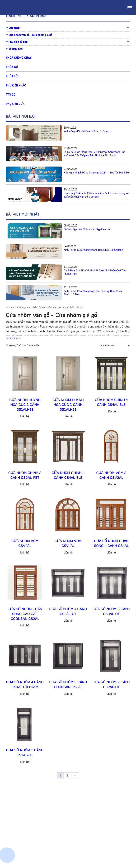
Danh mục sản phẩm (26, 307)
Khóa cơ (12, 67)
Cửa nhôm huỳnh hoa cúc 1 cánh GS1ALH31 (25, 405)
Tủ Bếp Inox (16, 49)
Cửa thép (14, 28)
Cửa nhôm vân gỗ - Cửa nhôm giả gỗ (30, 35)
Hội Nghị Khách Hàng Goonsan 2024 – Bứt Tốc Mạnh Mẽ (97, 173)
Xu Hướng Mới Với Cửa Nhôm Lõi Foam (86, 132)
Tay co (11, 95)
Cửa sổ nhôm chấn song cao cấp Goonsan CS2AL (25, 614)
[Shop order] (114, 346)
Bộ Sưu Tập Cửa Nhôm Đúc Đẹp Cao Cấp (87, 230)
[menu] (130, 8)
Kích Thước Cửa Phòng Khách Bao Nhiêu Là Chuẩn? (93, 250)
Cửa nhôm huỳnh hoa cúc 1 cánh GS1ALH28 (68, 405)
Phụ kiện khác (16, 85)
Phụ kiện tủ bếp (18, 42)
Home (9, 307)
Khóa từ (12, 76)
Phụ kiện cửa (15, 104)
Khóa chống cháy (19, 58)
